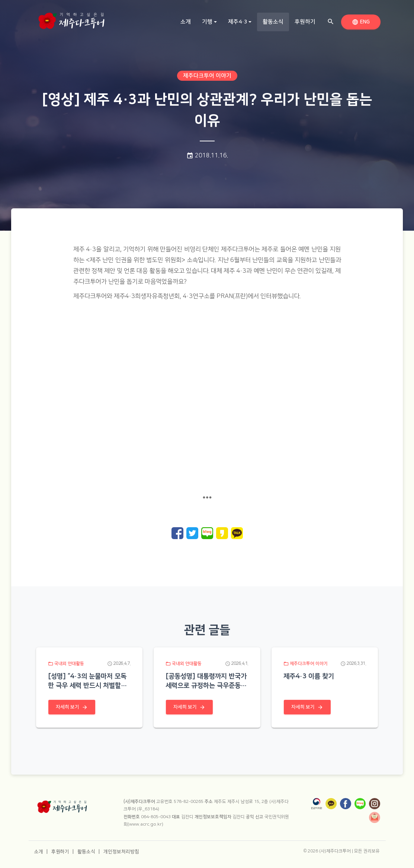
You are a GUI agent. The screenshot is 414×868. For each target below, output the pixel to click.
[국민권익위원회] (317, 804)
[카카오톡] (331, 804)
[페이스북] (346, 804)
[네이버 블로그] (360, 804)
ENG (362, 22)
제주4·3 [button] (238, 22)
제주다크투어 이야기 (207, 76)
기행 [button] (207, 22)
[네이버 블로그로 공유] (207, 533)
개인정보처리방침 (121, 852)
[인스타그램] (375, 804)
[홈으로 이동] (71, 19)
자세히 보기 (72, 707)
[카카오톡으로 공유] (237, 533)
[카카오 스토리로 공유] (222, 533)
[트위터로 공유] (192, 533)
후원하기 (305, 22)
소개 (186, 22)
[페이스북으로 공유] (177, 533)
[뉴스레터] (375, 817)
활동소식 (276, 21)
